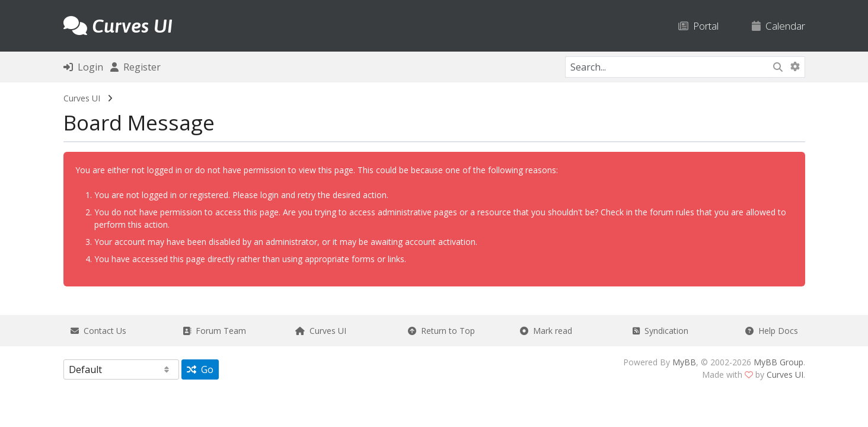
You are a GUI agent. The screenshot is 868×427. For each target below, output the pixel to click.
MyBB (684, 362)
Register (135, 67)
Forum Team (214, 331)
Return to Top (441, 331)
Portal (698, 26)
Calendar (778, 26)
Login (83, 67)
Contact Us (98, 331)
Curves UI (82, 98)
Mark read (546, 331)
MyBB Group (778, 362)
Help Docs (772, 331)
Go (200, 369)
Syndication (660, 331)
